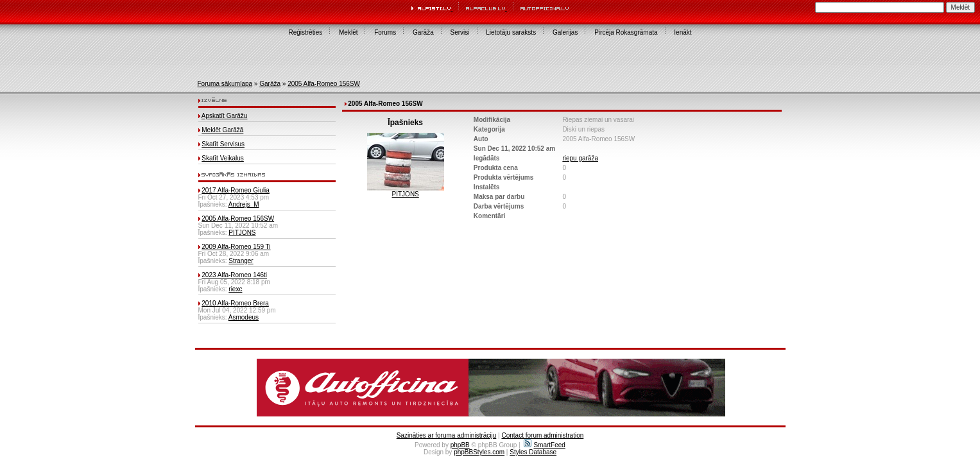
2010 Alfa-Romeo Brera (235, 303)
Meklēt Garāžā (222, 130)
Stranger (241, 261)
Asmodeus (244, 317)
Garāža (423, 32)
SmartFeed (544, 445)
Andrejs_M (244, 204)
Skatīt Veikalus (223, 158)
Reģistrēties (305, 32)
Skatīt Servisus (223, 144)
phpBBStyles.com (479, 452)
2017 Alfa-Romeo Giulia (236, 190)
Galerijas (565, 32)
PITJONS (242, 233)
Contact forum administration (542, 435)
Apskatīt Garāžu (225, 116)
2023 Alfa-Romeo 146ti (234, 275)
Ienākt (683, 32)
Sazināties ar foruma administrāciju (447, 435)
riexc (235, 289)
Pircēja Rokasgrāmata (626, 32)
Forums (385, 32)
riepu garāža (580, 158)
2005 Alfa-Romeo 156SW (324, 84)
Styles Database (533, 452)
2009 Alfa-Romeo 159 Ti (236, 247)
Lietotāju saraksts (511, 32)
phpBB (460, 445)
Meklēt (348, 32)
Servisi (460, 32)
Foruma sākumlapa (225, 84)
